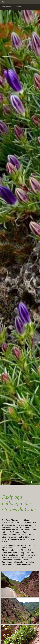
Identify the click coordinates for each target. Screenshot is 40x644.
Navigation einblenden (12, 7)
